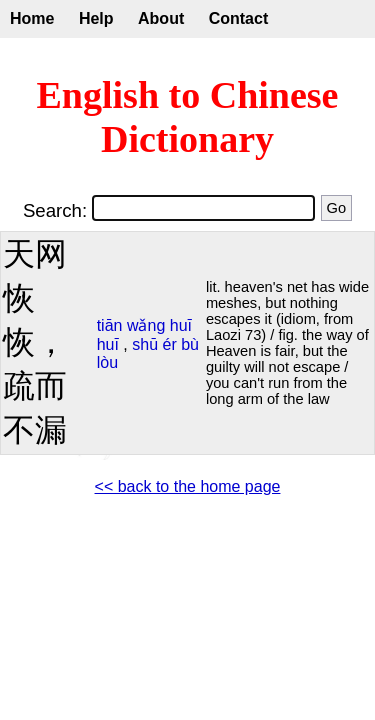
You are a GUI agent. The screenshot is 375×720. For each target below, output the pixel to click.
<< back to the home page (188, 486)
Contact (239, 18)
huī (181, 325)
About (161, 18)
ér (170, 344)
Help (96, 18)
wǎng (146, 325)
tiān (110, 325)
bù (190, 344)
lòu (107, 362)
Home (32, 18)
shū (145, 344)
